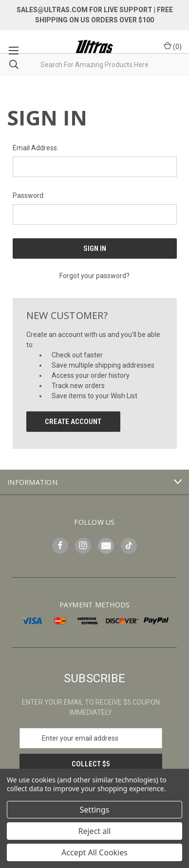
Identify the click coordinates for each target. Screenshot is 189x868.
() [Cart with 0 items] (173, 46)
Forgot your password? (94, 276)
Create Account (73, 422)
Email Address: (36, 148)
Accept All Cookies (94, 852)
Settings (95, 810)
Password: (29, 195)
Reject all (95, 831)
